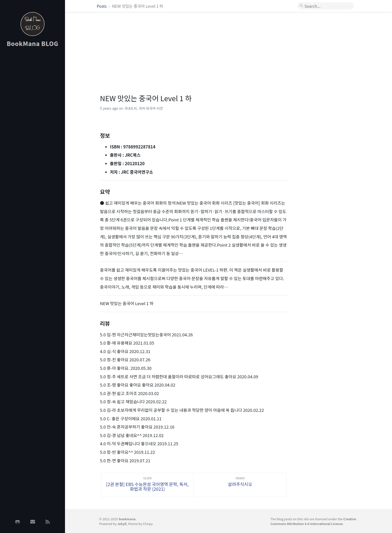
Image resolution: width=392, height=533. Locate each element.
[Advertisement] (32, 131)
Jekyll (122, 524)
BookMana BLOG (33, 43)
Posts (102, 6)
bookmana (127, 519)
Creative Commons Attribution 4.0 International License (313, 521)
